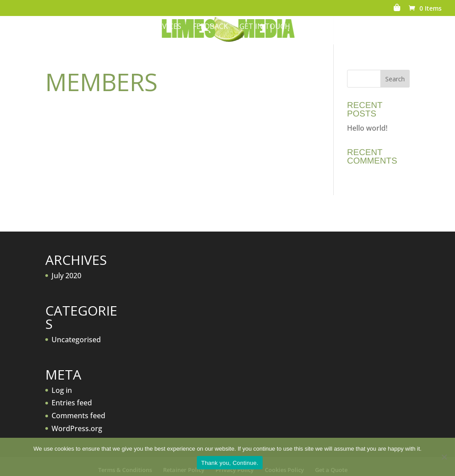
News (312, 27)
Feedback (210, 27)
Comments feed (78, 416)
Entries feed (72, 403)
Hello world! (367, 128)
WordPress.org (77, 428)
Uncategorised (76, 340)
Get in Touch (265, 27)
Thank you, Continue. (230, 463)
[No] (444, 457)
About (109, 27)
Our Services (157, 27)
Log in (62, 390)
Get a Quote (357, 27)
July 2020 (66, 276)
